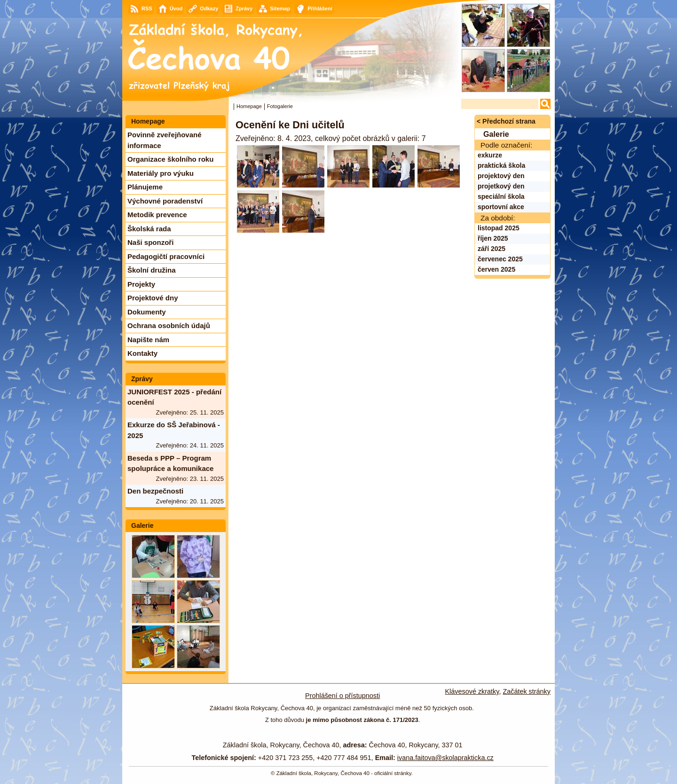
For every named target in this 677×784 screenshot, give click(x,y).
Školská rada (149, 229)
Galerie (142, 525)
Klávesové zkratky (472, 691)
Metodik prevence (157, 215)
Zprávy (142, 379)
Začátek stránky (527, 691)
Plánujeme (145, 187)
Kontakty (142, 353)
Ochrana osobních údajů (169, 325)
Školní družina (152, 270)
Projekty (141, 284)
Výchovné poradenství (165, 201)
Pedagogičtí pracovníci (166, 256)
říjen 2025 (493, 238)
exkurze (490, 155)
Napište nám (148, 340)
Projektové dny (153, 298)
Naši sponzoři (150, 242)
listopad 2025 (499, 228)
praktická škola (501, 165)
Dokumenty (147, 312)
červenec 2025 (500, 259)
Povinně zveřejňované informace (165, 140)
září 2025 (492, 249)
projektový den (501, 176)
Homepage (249, 106)
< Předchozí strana (506, 121)
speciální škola (501, 196)
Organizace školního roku (170, 159)
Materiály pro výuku (161, 173)
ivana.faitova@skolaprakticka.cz (445, 758)
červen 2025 (496, 269)
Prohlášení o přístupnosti (342, 696)
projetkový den (501, 186)
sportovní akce (501, 207)
